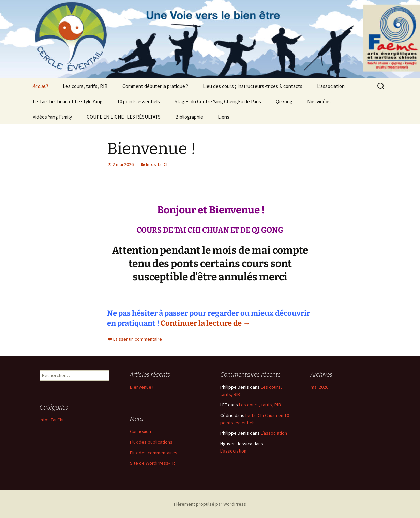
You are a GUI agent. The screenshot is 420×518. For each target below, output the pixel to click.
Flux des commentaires (154, 453)
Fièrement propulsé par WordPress (210, 504)
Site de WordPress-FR (152, 463)
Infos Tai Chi (158, 164)
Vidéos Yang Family (52, 117)
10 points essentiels (139, 101)
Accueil (40, 86)
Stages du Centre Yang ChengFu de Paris (218, 101)
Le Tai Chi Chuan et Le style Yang (68, 101)
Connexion (140, 431)
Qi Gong (284, 101)
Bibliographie (189, 117)
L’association (331, 86)
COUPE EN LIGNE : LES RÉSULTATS (124, 117)
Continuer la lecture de (206, 323)
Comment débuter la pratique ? (155, 86)
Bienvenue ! (152, 149)
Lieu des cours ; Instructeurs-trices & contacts (253, 86)
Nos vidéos (319, 101)
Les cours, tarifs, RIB (85, 86)
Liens (224, 117)
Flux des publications (151, 442)
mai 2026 (319, 387)
